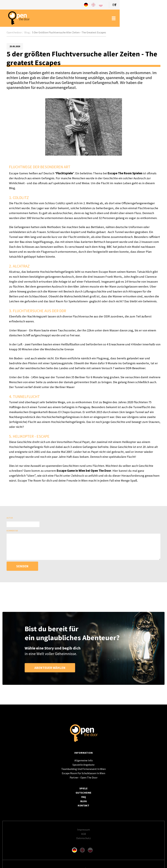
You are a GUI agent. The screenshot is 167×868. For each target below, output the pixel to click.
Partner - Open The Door (84, 777)
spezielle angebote (83, 765)
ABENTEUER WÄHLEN (50, 668)
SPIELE (83, 788)
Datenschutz (83, 838)
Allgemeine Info (84, 760)
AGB (84, 834)
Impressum (83, 830)
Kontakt (83, 805)
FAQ (84, 797)
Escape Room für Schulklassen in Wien (83, 773)
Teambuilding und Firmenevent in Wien (83, 769)
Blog (84, 801)
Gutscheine (83, 793)
